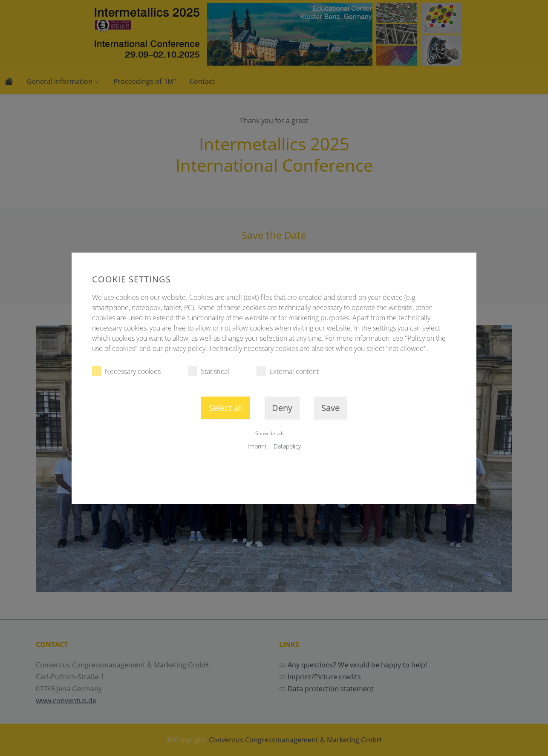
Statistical (209, 371)
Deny (282, 408)
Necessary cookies (126, 371)
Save (330, 408)
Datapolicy (287, 446)
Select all (226, 408)
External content (288, 371)
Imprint (257, 446)
